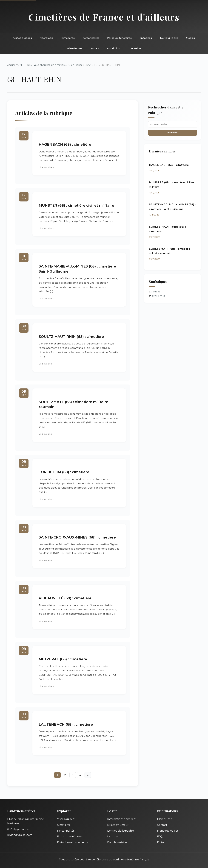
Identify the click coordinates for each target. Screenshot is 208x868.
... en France (76, 65)
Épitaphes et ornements (72, 842)
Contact (94, 48)
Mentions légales (168, 831)
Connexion (134, 48)
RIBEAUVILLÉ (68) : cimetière (65, 598)
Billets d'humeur (118, 825)
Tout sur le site (169, 38)
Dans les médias (117, 842)
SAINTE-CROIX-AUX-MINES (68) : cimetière (77, 537)
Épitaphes (146, 38)
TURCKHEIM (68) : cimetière (64, 472)
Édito (160, 842)
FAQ (160, 837)
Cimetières (68, 38)
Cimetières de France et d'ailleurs (104, 17)
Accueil (11, 65)
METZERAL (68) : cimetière (63, 659)
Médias (190, 38)
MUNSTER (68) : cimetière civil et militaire (76, 205)
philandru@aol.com (20, 835)
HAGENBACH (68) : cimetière (65, 144)
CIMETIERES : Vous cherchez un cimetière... (42, 65)
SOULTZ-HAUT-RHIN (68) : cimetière (71, 337)
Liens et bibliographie (121, 831)
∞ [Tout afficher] (88, 775)
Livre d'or (113, 837)
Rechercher (172, 133)
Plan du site (74, 48)
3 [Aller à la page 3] (73, 775)
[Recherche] (173, 124)
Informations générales (122, 819)
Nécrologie (47, 38)
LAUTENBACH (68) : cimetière (66, 724)
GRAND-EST (92, 65)
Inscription (114, 48)
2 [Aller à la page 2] (65, 775)
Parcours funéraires (119, 38)
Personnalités (91, 38)
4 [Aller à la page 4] (80, 775)
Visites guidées (23, 38)
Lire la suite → (47, 167)
